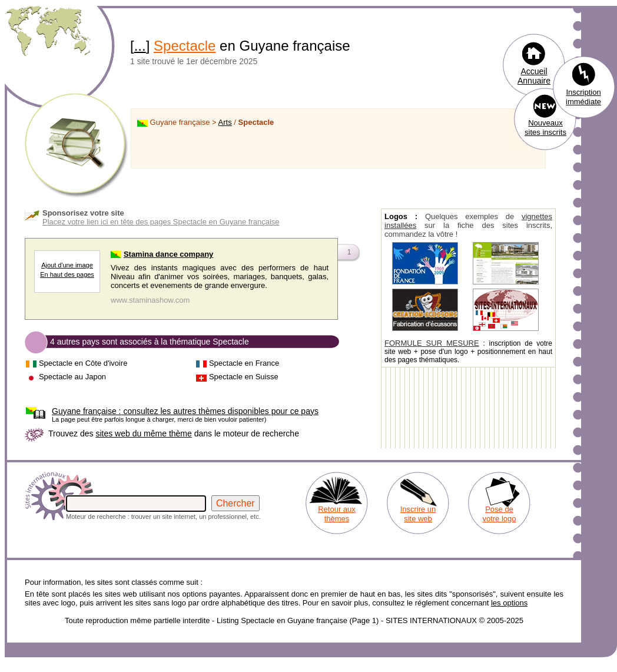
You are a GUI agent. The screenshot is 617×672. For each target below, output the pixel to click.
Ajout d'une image (67, 265)
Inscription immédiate (583, 97)
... (140, 46)
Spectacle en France (244, 363)
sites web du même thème (143, 433)
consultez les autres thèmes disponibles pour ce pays (185, 411)
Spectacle (185, 46)
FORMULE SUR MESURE (432, 343)
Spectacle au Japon (72, 377)
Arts (225, 122)
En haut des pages (67, 274)
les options (509, 603)
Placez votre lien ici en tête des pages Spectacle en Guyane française (161, 222)
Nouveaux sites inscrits (545, 128)
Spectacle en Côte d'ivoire (83, 363)
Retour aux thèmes (337, 514)
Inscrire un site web (418, 514)
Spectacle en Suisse (244, 377)
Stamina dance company (168, 254)
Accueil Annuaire (534, 76)
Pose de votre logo (499, 514)
